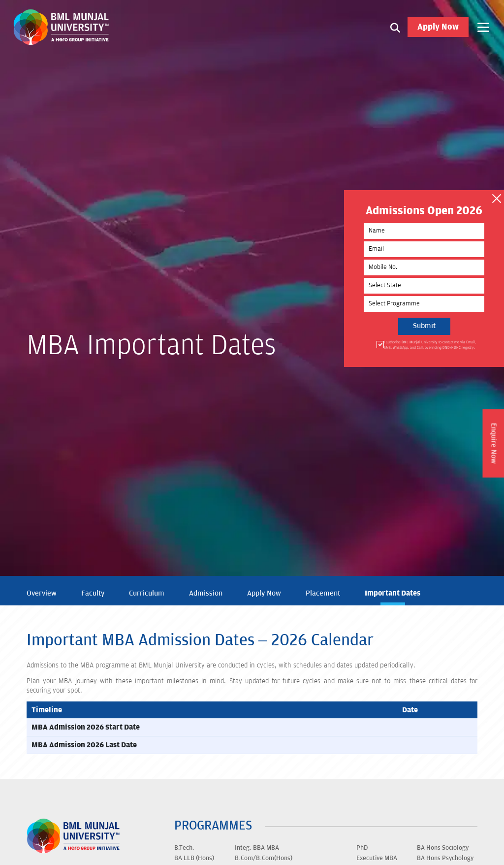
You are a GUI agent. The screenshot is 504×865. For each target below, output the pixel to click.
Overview (42, 593)
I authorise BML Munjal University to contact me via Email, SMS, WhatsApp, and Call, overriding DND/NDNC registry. (429, 345)
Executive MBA (377, 858)
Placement (323, 593)
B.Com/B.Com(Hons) (264, 858)
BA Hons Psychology (445, 858)
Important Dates (393, 593)
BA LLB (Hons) (194, 858)
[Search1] (395, 27)
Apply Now (438, 27)
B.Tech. (184, 848)
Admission (206, 593)
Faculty (93, 593)
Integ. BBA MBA (257, 848)
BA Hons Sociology (443, 848)
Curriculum (147, 593)
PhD (362, 848)
